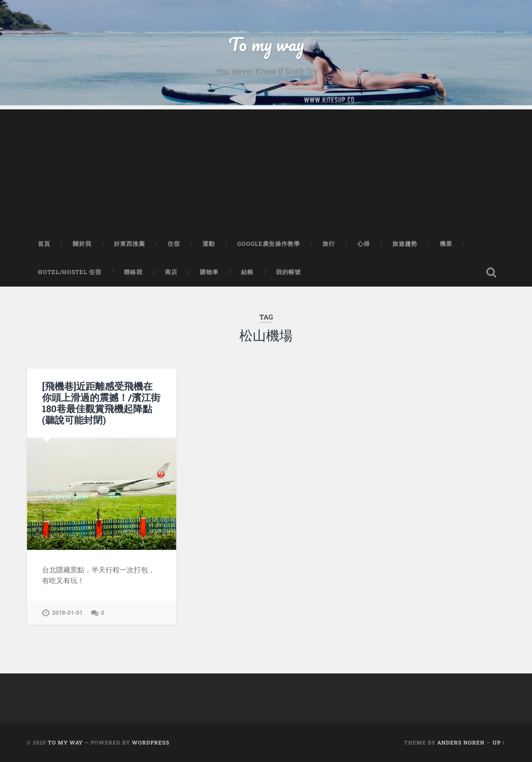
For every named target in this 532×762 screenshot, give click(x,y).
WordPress (151, 742)
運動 (209, 244)
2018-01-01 (67, 613)
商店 (171, 272)
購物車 (209, 272)
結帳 (247, 272)
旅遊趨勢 (405, 244)
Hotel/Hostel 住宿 (70, 272)
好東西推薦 (129, 244)
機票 (446, 244)
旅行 (329, 244)
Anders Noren (461, 742)
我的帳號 (288, 272)
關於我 (82, 244)
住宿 (174, 244)
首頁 (44, 244)
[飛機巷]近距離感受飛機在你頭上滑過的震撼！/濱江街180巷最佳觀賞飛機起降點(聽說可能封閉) (101, 403)
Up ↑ (499, 742)
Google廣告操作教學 (269, 244)
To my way (266, 44)
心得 (364, 244)
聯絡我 (133, 272)
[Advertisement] (266, 168)
